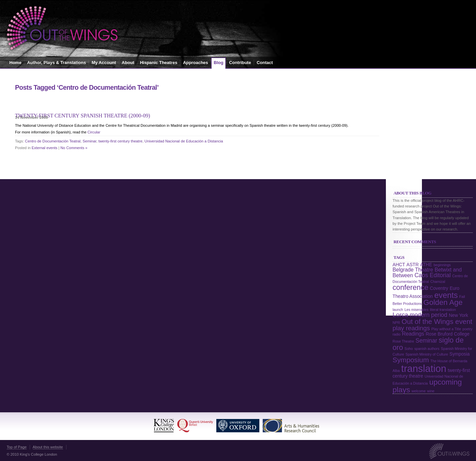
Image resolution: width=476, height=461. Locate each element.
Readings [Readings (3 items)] (413, 334)
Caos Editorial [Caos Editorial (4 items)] (433, 275)
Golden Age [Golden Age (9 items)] (443, 302)
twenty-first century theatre (121, 141)
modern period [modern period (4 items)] (428, 315)
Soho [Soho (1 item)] (409, 349)
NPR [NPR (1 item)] (396, 323)
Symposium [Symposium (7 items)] (411, 360)
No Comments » (74, 148)
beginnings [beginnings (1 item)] (442, 265)
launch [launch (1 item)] (398, 310)
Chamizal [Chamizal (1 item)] (438, 282)
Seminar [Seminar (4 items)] (426, 341)
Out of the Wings (62, 28)
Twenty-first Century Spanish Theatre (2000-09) (82, 116)
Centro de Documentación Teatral (53, 141)
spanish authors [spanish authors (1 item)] (427, 349)
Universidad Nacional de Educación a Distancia (184, 141)
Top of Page (17, 447)
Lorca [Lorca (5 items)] (400, 315)
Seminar (90, 141)
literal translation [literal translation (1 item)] (443, 310)
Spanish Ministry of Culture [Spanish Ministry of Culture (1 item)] (427, 354)
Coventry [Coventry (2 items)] (439, 288)
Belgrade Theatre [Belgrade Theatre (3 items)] (413, 270)
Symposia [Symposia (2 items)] (460, 354)
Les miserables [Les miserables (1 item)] (417, 310)
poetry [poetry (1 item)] (468, 329)
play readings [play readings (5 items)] (411, 328)
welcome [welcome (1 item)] (419, 391)
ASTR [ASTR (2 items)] (413, 265)
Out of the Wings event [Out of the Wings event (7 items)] (437, 321)
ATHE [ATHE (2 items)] (426, 265)
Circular (94, 132)
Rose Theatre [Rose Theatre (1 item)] (403, 341)
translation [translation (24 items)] (424, 368)
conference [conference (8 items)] (410, 287)
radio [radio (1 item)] (397, 334)
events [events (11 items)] (446, 295)
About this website (48, 447)
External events (45, 148)
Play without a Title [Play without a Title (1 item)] (446, 329)
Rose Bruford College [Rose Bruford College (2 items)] (447, 334)
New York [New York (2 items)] (458, 315)
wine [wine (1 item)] (431, 391)
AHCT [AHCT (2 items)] (399, 265)
